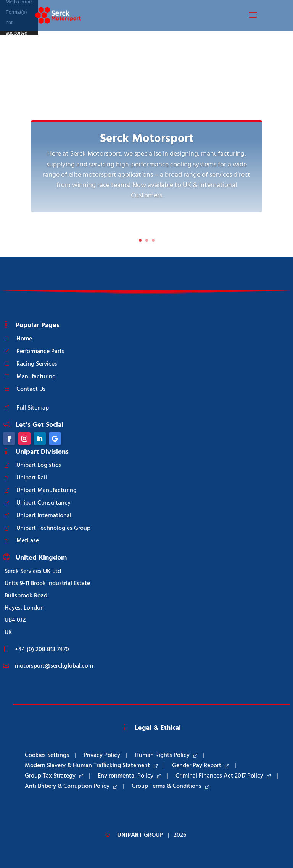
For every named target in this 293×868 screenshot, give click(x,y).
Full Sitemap (33, 408)
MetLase (28, 541)
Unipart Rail (32, 478)
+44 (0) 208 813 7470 (42, 650)
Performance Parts (40, 352)
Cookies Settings (47, 755)
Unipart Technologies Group (53, 528)
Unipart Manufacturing (47, 490)
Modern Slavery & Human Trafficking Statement (91, 766)
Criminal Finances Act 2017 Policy (223, 776)
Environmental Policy (129, 776)
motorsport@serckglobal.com (54, 666)
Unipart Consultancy (43, 503)
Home (24, 339)
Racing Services (37, 364)
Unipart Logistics (39, 465)
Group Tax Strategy (54, 776)
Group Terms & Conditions (170, 786)
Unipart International (44, 516)
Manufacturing (36, 377)
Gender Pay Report (200, 766)
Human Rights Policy (166, 755)
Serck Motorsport (147, 139)
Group (140, 835)
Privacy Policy (102, 755)
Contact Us (31, 389)
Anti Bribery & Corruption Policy (71, 786)
